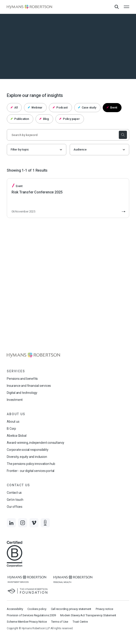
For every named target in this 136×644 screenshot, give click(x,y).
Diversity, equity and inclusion (27, 457)
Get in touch (15, 500)
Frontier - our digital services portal (31, 471)
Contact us (14, 493)
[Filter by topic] (37, 150)
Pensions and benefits (22, 379)
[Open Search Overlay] (117, 7)
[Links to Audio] (45, 523)
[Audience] (99, 150)
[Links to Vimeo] (34, 523)
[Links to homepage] (29, 7)
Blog (44, 119)
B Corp (11, 429)
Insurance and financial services (29, 386)
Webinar (35, 107)
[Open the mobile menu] (126, 7)
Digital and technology (22, 393)
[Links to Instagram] (23, 523)
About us (13, 422)
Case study (87, 107)
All (14, 107)
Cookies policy (37, 609)
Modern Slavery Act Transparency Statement (88, 615)
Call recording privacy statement (71, 609)
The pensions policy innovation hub (31, 464)
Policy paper (69, 119)
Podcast (60, 107)
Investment (15, 400)
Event (112, 107)
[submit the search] (123, 135)
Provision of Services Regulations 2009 (31, 615)
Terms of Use (60, 622)
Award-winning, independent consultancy (36, 443)
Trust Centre (80, 622)
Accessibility (15, 609)
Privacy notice (104, 609)
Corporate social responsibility (27, 450)
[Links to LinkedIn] (11, 523)
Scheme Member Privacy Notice (27, 622)
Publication (20, 119)
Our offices (15, 507)
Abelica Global (17, 436)
